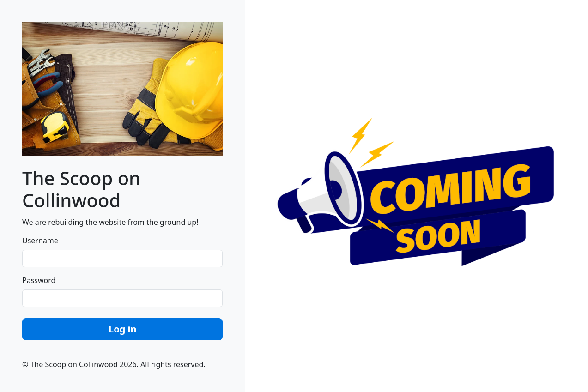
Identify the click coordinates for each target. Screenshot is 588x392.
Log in (123, 329)
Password (39, 280)
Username (40, 241)
